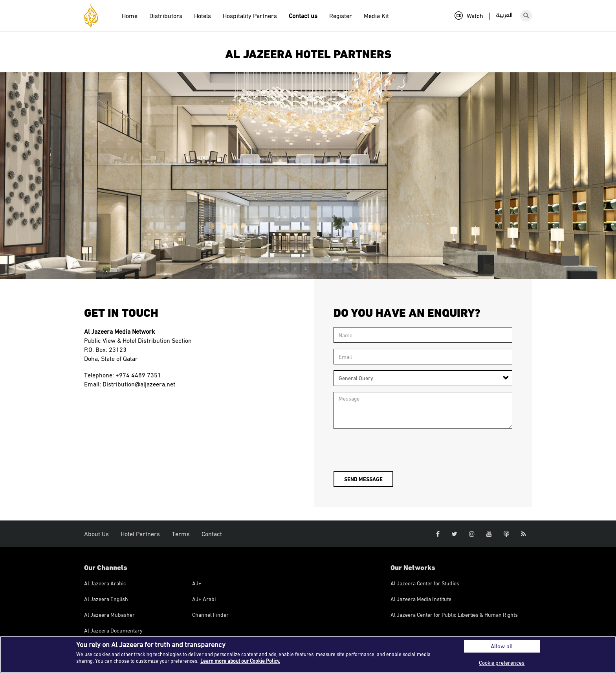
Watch (469, 16)
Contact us (303, 16)
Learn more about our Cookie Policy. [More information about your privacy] (240, 661)
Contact (212, 534)
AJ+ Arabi (204, 599)
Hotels (203, 16)
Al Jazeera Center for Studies (425, 583)
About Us (96, 534)
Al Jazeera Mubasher (109, 615)
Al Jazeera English (106, 599)
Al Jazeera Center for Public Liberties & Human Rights (454, 615)
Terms (181, 534)
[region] (308, 655)
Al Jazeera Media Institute (421, 599)
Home (130, 16)
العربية (504, 16)
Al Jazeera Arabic (105, 583)
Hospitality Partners (250, 16)
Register (341, 16)
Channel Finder (210, 615)
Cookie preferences (502, 663)
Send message (363, 479)
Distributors (166, 16)
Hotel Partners (140, 534)
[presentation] (393, 450)
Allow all (502, 646)
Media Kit (376, 16)
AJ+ (197, 583)
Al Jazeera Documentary (113, 630)
